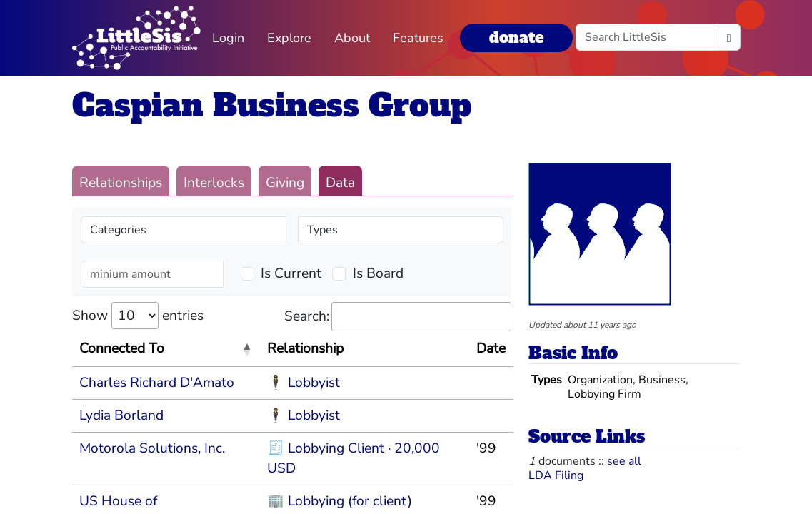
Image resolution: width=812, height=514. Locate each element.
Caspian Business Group (272, 105)
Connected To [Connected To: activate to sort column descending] (122, 348)
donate (516, 37)
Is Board (378, 273)
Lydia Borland (121, 415)
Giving (285, 183)
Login (228, 38)
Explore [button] (289, 38)
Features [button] (418, 38)
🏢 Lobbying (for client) (340, 501)
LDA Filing (556, 475)
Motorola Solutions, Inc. (152, 448)
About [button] (352, 38)
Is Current (291, 273)
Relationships (121, 183)
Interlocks (214, 183)
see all (624, 461)
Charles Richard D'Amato (157, 383)
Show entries (138, 316)
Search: (398, 317)
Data (340, 183)
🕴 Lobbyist (304, 383)
